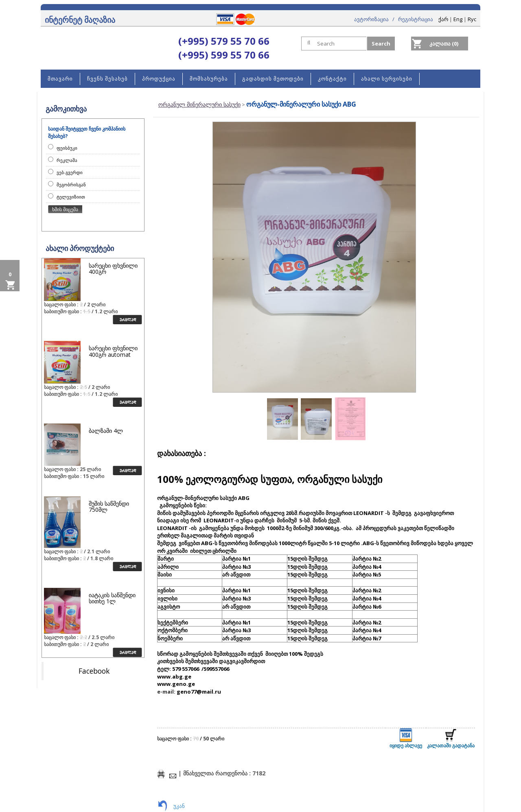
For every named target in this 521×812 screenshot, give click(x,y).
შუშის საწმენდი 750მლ (109, 506)
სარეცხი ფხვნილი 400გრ (113, 268)
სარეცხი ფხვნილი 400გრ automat (113, 351)
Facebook (94, 671)
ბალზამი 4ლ (106, 431)
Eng (458, 19)
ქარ (443, 19)
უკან (179, 806)
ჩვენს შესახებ (107, 79)
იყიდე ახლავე (406, 739)
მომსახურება (209, 79)
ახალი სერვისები (387, 79)
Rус (472, 19)
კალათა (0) (444, 44)
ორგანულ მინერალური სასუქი (199, 104)
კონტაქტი (332, 79)
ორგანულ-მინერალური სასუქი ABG (301, 104)
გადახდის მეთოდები (273, 79)
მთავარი (60, 79)
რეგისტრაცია (416, 19)
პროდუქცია (159, 79)
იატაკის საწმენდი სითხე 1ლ (112, 598)
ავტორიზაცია (371, 19)
